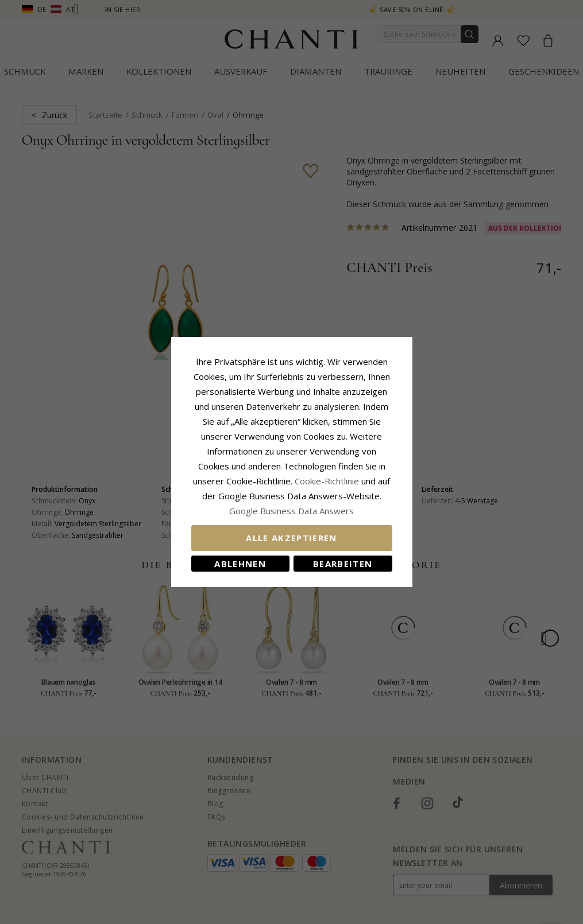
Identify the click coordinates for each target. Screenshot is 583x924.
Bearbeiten (343, 564)
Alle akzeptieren (291, 538)
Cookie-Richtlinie (327, 481)
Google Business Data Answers (291, 511)
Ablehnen (240, 564)
